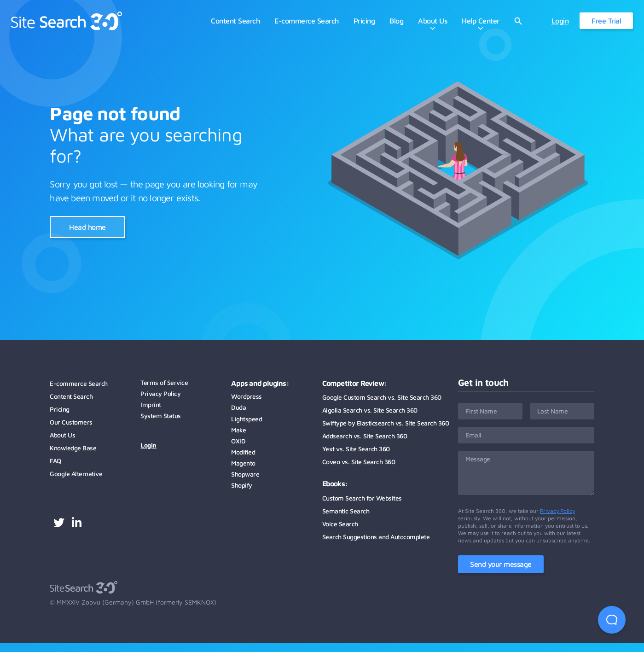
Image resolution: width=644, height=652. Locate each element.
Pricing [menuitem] (364, 21)
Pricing (60, 409)
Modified (243, 452)
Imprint (151, 405)
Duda (238, 407)
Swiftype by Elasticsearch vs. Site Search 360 (386, 423)
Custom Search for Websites (362, 498)
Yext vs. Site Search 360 (356, 449)
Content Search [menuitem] (235, 21)
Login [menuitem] (560, 21)
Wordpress (247, 396)
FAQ (55, 461)
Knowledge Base (73, 448)
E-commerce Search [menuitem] (307, 21)
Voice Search (340, 524)
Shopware (245, 474)
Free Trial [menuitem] (606, 21)
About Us (62, 435)
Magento (243, 463)
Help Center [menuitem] (481, 21)
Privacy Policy (160, 393)
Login (148, 445)
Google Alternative (76, 474)
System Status (161, 416)
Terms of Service (164, 382)
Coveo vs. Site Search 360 (359, 462)
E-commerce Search (79, 383)
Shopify (242, 485)
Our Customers (71, 422)
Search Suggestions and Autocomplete (376, 537)
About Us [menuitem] (432, 21)
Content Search (71, 396)
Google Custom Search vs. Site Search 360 (382, 397)
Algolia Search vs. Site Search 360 (370, 410)
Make (238, 430)
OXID (238, 441)
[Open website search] (518, 21)
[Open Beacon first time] (612, 620)
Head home (87, 227)
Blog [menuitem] (396, 21)
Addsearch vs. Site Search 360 (365, 436)
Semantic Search (346, 511)
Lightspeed (247, 419)
